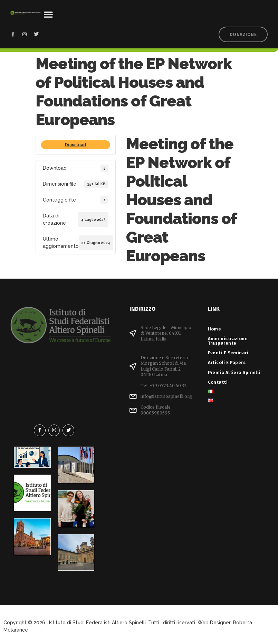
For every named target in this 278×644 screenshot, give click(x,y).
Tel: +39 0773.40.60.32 (164, 386)
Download (75, 145)
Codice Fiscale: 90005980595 (156, 410)
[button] (48, 14)
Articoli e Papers (229, 362)
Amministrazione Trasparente (228, 341)
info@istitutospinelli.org (166, 396)
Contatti (218, 382)
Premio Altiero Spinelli (234, 372)
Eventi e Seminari (230, 353)
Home (215, 329)
